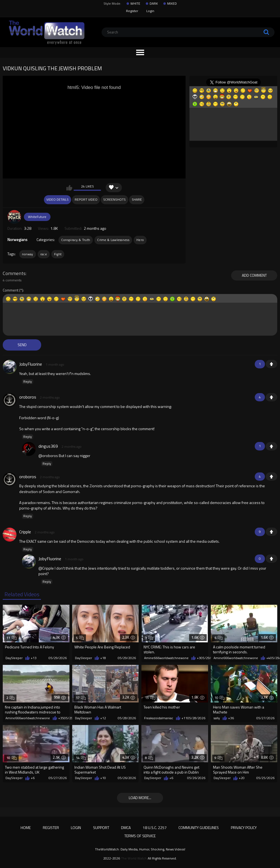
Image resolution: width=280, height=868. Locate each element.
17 (81, 698)
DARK (154, 4)
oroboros (28, 397)
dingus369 (48, 446)
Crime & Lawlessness (113, 240)
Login (150, 11)
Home (26, 828)
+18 (103, 658)
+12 (103, 718)
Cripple (25, 532)
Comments (14, 273)
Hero (140, 240)
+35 (61, 718)
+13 (34, 658)
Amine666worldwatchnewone (166, 658)
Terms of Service (140, 836)
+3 (199, 658)
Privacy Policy (244, 828)
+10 (103, 778)
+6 (33, 778)
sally (217, 718)
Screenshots (114, 199)
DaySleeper (14, 658)
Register (132, 11)
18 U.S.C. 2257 (155, 828)
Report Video (86, 199)
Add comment (254, 275)
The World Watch (134, 858)
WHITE (135, 4)
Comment (11, 290)
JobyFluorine (31, 364)
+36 (231, 718)
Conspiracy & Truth (76, 240)
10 (219, 698)
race (44, 254)
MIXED (172, 4)
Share (137, 199)
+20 (242, 778)
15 (150, 698)
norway (28, 254)
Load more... (140, 798)
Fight (58, 254)
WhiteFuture (37, 217)
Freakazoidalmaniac (159, 718)
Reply (28, 382)
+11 (184, 718)
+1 (271, 364)
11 (11, 638)
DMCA (126, 828)
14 (81, 758)
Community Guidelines (199, 828)
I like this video (69, 188)
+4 (268, 658)
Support (101, 828)
